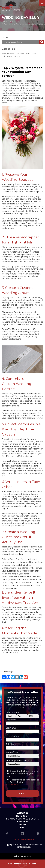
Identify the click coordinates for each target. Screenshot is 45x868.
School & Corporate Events (22, 819)
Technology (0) (7, 56)
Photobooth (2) (33, 53)
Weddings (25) (22, 53)
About (23, 825)
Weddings (23, 813)
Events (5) (13, 53)
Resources (23, 822)
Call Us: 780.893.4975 (22, 856)
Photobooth (22, 816)
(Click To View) (12, 785)
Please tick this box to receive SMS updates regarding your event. (22, 774)
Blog (22, 828)
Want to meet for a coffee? (22, 864)
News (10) (5, 53)
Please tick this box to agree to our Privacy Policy (22, 781)
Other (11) (16, 56)
